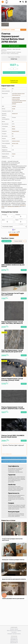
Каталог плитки (14, 629)
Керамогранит (15, 131)
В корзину (14, 73)
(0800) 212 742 (14, 638)
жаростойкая (23, 101)
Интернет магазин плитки (14, 634)
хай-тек (14, 143)
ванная (17, 95)
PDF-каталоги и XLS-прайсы (14, 631)
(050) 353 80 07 (14, 643)
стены (13, 95)
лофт (17, 143)
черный (14, 106)
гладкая (14, 97)
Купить (23, 30)
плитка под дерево (13, 206)
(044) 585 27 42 (14, 640)
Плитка (14, 154)
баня (16, 93)
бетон (13, 126)
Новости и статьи (8, 520)
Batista (14, 129)
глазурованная (16, 101)
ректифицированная (17, 102)
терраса (19, 93)
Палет (17, 220)
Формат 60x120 (18, 241)
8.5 (13, 134)
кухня (13, 93)
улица (23, 93)
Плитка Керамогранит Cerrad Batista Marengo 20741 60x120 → (15, 461)
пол (20, 95)
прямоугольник (16, 141)
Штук (3, 220)
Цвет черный (7, 241)
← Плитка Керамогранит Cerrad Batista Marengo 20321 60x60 (15, 458)
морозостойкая (16, 99)
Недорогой (15, 113)
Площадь (4, 215)
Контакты (14, 632)
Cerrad (13, 109)
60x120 (14, 138)
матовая (18, 97)
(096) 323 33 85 (14, 641)
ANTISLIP (14, 104)
